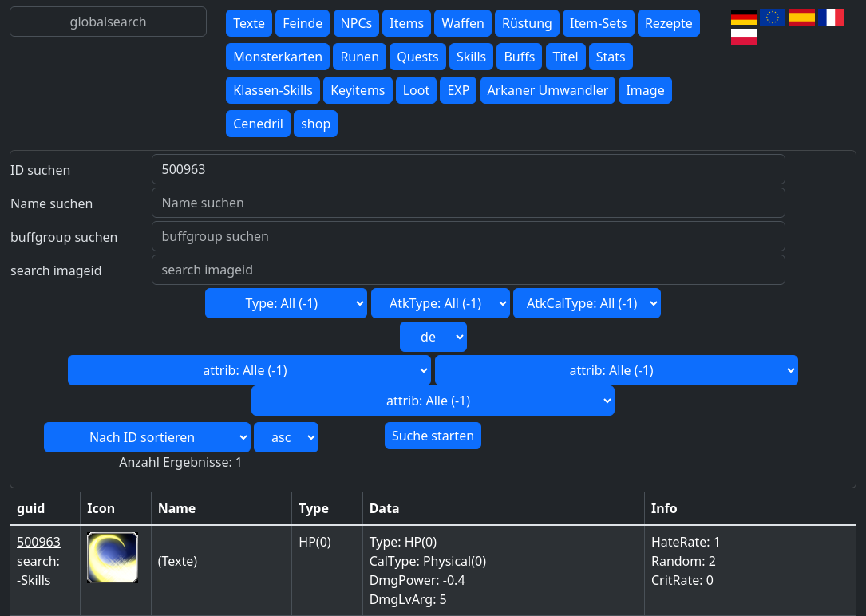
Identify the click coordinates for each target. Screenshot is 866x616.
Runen (360, 57)
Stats (611, 57)
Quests (418, 57)
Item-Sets (599, 23)
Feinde (303, 23)
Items (407, 23)
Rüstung (527, 23)
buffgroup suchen (64, 237)
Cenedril (258, 124)
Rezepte (669, 23)
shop (316, 124)
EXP (458, 90)
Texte (249, 23)
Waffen (463, 23)
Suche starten (433, 436)
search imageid (56, 270)
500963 (39, 542)
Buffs (519, 57)
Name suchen (51, 203)
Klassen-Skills (273, 90)
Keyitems (358, 90)
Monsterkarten (278, 57)
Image (645, 90)
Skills (471, 57)
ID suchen (40, 170)
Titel (566, 57)
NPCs (357, 23)
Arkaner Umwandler (548, 90)
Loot (417, 90)
